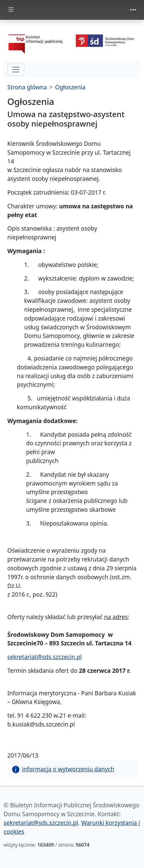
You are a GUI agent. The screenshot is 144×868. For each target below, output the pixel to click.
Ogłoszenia (70, 87)
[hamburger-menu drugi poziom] (16, 70)
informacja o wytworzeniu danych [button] (63, 769)
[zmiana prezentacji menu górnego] (133, 10)
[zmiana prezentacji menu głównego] (11, 10)
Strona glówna (27, 87)
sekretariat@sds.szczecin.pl (45, 657)
